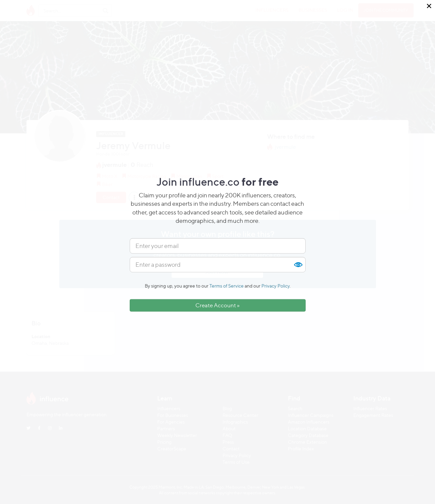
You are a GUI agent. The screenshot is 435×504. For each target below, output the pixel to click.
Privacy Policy (275, 286)
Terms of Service (227, 286)
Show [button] (298, 265)
